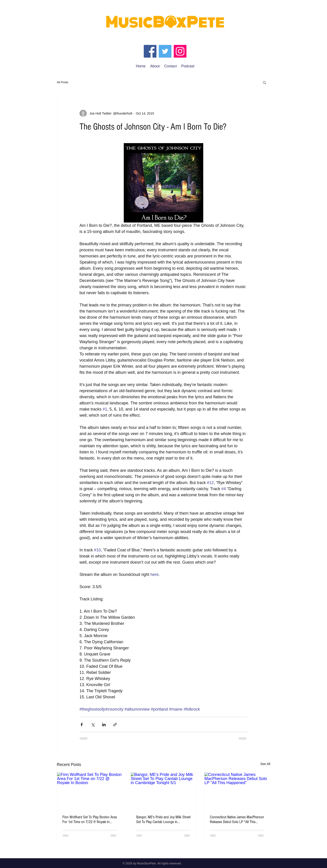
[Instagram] (180, 51)
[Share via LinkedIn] (104, 725)
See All (265, 764)
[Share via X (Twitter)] (93, 725)
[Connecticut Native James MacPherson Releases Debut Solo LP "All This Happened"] (237, 791)
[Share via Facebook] (82, 725)
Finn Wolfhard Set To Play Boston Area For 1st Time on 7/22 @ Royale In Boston (90, 819)
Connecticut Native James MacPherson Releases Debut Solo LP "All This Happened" (237, 819)
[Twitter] (165, 51)
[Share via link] (115, 725)
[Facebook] (150, 51)
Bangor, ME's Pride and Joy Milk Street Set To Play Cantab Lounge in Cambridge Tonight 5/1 (163, 819)
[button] (264, 82)
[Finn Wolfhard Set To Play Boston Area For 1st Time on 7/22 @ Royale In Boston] (90, 791)
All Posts (63, 82)
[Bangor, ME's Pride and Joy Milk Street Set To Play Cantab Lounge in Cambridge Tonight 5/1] (164, 791)
